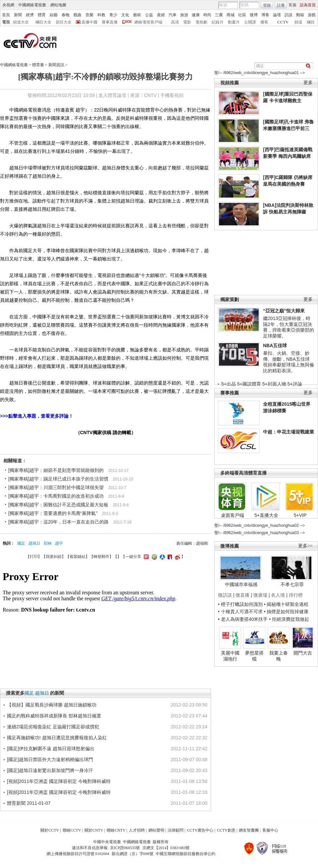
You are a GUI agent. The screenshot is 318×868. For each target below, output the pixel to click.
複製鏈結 (78, 557)
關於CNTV (94, 830)
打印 (34, 557)
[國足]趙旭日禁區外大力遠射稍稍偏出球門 (50, 759)
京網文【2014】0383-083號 (166, 848)
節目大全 (64, 22)
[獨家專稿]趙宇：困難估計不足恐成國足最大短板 (58, 505)
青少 (113, 15)
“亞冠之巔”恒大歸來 (284, 311)
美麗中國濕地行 (230, 656)
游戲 (312, 15)
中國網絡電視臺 (32, 5)
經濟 (30, 15)
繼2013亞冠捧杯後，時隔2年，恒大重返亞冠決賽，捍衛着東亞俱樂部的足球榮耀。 (289, 327)
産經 (161, 15)
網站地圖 (58, 5)
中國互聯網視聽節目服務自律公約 (185, 854)
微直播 (242, 595)
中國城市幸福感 (241, 584)
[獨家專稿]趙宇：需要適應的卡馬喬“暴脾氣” (53, 513)
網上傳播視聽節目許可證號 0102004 (78, 854)
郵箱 (300, 15)
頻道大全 (21, 22)
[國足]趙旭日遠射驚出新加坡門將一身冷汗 (50, 770)
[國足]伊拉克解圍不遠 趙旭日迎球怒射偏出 (51, 749)
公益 (149, 15)
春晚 (66, 15)
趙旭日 (34, 543)
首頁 (6, 15)
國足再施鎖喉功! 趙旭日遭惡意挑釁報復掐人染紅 (57, 738)
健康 (196, 15)
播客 (264, 22)
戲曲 (78, 15)
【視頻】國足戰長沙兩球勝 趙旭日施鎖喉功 (52, 705)
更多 (308, 83)
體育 (42, 15)
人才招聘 (137, 830)
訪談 (289, 15)
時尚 (207, 15)
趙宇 (59, 543)
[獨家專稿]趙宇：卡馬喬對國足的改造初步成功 (56, 496)
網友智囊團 (249, 830)
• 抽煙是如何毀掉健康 (286, 612)
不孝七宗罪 (292, 584)
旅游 (184, 15)
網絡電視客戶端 (148, 22)
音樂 (89, 15)
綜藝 (54, 15)
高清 (175, 22)
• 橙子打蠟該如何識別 (240, 604)
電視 (6, 22)
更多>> (305, 546)
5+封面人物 (274, 384)
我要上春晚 (279, 656)
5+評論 (295, 384)
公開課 (250, 22)
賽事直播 (110, 22)
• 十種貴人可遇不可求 (241, 612)
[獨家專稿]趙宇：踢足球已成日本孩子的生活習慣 (58, 479)
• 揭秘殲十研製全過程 (286, 604)
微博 (254, 15)
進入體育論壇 (112, 95)
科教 (101, 15)
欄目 (311, 22)
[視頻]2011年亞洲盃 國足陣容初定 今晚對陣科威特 (59, 781)
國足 (21, 543)
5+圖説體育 (249, 384)
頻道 (298, 22)
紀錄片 (218, 22)
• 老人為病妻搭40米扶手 (243, 619)
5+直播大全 (266, 515)
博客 (265, 15)
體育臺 (38, 65)
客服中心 (270, 830)
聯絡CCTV (72, 830)
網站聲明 (156, 830)
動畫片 (234, 22)
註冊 (281, 5)
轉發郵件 (101, 557)
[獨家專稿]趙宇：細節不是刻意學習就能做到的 (56, 470)
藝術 (137, 15)
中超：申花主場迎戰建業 (289, 432)
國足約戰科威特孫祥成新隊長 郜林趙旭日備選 (54, 716)
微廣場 (260, 595)
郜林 (48, 543)
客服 (292, 5)
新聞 (18, 15)
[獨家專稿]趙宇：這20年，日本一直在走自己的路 (58, 522)
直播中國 (89, 22)
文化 (125, 15)
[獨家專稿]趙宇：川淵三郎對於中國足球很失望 (56, 487)
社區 (242, 15)
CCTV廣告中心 (200, 830)
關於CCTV (50, 830)
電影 (187, 22)
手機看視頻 (172, 95)
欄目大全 (43, 22)
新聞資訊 (56, 65)
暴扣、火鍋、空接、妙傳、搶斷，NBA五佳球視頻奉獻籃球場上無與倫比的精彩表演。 (289, 362)
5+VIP (300, 515)
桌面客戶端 (233, 515)
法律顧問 (176, 830)
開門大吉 (303, 653)
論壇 (277, 15)
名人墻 (278, 595)
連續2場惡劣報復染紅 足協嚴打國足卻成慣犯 (53, 727)
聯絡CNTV (116, 830)
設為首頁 (308, 5)
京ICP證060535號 (125, 848)
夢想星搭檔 (254, 656)
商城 (231, 15)
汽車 (173, 15)
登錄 (267, 5)
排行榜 (296, 595)
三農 (219, 15)
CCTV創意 (226, 830)
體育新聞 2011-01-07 (29, 803)
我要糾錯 (54, 557)
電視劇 (201, 22)
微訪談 (225, 595)
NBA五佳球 (275, 345)
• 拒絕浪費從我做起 (289, 619)
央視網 (8, 5)
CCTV (283, 22)
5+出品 (229, 384)
